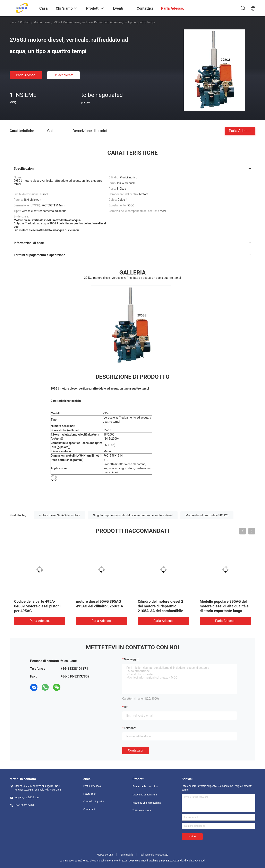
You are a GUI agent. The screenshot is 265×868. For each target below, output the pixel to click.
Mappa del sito (105, 855)
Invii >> (192, 837)
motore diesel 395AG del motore (60, 515)
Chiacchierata (64, 75)
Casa (13, 22)
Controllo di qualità (94, 802)
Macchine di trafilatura (145, 795)
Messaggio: (131, 659)
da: (126, 707)
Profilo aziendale (92, 786)
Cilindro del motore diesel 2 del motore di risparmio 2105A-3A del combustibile (161, 606)
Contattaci (136, 750)
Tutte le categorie (142, 811)
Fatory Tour (89, 794)
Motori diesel (42, 22)
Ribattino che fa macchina (147, 803)
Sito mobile (127, 855)
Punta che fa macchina (145, 786)
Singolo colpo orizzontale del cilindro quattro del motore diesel (133, 515)
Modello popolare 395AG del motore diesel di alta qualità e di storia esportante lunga (224, 606)
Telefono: (130, 728)
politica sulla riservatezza (154, 855)
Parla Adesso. (26, 75)
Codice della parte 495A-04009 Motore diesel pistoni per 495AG (37, 606)
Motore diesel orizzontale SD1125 (207, 515)
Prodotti (25, 22)
